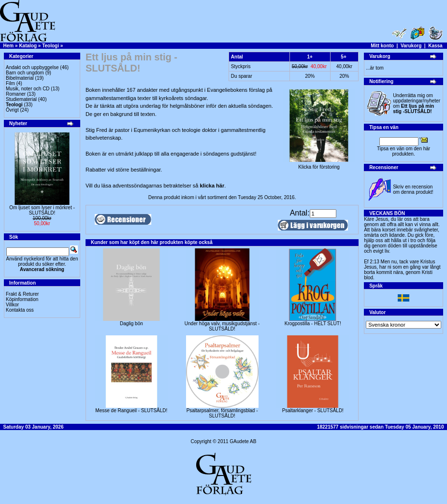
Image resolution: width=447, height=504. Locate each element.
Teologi (50, 46)
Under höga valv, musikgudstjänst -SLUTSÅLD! (222, 326)
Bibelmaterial (20, 78)
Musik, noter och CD (28, 89)
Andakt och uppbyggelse (32, 67)
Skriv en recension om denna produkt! (413, 189)
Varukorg (411, 46)
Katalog (28, 46)
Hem (9, 46)
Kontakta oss (20, 310)
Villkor (12, 305)
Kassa (435, 46)
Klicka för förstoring (319, 165)
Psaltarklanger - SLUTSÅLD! (313, 410)
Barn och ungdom (25, 73)
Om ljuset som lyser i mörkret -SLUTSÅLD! (42, 210)
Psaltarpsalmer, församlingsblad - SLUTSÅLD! (222, 413)
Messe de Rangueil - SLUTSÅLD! (131, 410)
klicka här (212, 186)
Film (10, 83)
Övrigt (12, 110)
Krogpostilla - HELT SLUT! (313, 324)
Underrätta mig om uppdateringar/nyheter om (417, 103)
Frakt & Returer (22, 294)
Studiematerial (21, 99)
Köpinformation (22, 299)
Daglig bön (131, 324)
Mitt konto (382, 46)
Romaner (16, 94)
